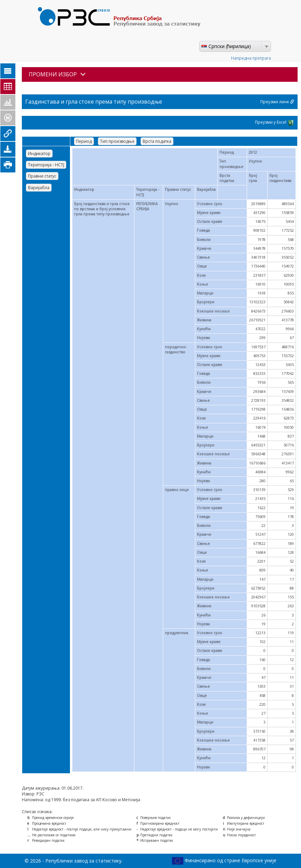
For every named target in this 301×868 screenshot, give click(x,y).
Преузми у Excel (275, 123)
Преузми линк (277, 102)
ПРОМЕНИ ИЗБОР (57, 74)
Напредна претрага (251, 58)
